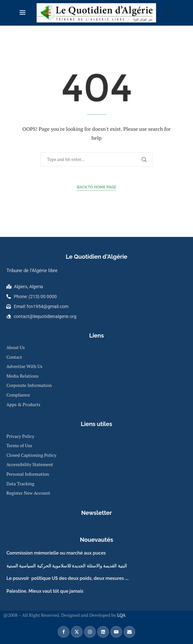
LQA (121, 615)
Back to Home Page (96, 187)
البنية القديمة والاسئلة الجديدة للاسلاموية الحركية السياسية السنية (67, 566)
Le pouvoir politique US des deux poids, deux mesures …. (68, 578)
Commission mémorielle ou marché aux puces (56, 553)
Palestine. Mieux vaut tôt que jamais (45, 591)
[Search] (171, 13)
